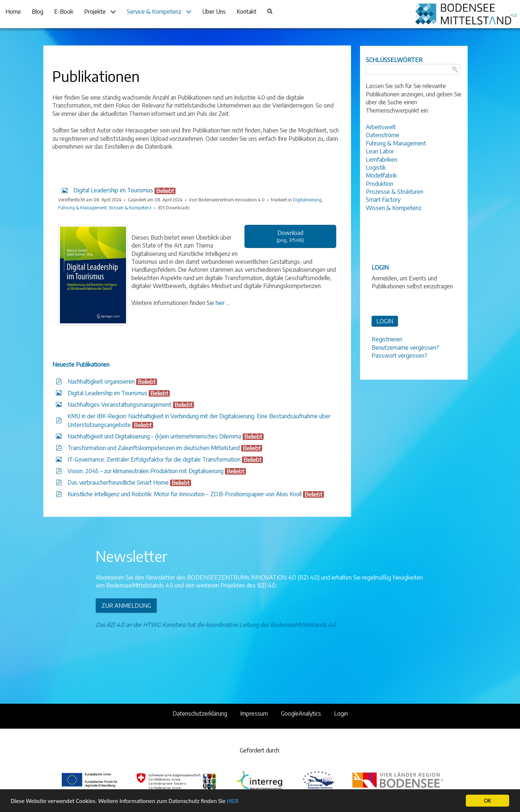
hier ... (222, 303)
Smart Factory (383, 200)
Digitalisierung (307, 200)
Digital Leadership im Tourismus (107, 393)
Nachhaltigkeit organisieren (101, 381)
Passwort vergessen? (399, 355)
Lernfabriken (382, 160)
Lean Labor (380, 151)
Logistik (376, 167)
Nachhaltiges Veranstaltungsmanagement (120, 405)
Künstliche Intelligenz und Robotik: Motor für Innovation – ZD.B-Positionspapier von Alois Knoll (185, 494)
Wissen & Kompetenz (130, 208)
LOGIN (385, 321)
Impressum (254, 713)
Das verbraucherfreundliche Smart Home (118, 483)
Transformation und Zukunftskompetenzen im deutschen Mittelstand (154, 448)
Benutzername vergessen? (405, 348)
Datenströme (383, 135)
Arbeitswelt (381, 127)
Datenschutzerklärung (200, 713)
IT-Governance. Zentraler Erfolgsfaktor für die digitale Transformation (154, 459)
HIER (233, 801)
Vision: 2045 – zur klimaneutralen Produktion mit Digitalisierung (146, 471)
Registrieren (387, 339)
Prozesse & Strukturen (395, 192)
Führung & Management (82, 208)
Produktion (380, 184)
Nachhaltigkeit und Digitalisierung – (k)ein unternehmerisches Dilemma (154, 436)
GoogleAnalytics (301, 713)
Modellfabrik (381, 175)
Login (341, 713)
